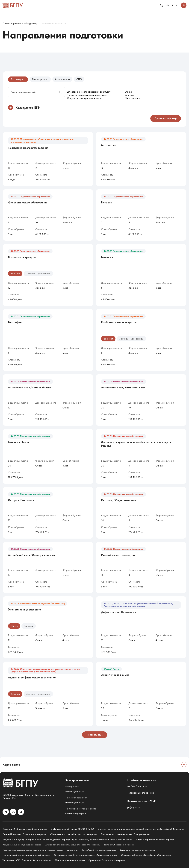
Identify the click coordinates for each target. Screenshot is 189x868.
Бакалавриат (18, 79)
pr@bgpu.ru (134, 807)
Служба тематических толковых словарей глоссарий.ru (72, 845)
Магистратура (40, 79)
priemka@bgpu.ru (74, 802)
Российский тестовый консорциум (99, 850)
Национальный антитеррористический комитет (26, 855)
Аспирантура (62, 79)
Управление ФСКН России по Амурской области (27, 860)
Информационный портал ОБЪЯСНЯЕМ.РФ (73, 829)
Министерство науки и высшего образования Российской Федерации (90, 860)
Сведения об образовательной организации (25, 829)
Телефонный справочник (141, 793)
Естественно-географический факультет (102, 92)
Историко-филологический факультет (102, 95)
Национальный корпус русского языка (22, 845)
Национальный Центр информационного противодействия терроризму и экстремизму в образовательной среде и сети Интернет (67, 839)
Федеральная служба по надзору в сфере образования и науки (86, 855)
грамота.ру (73, 850)
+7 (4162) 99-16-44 (137, 787)
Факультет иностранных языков (102, 98)
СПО (79, 79)
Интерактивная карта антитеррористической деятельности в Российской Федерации (141, 829)
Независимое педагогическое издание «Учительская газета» (33, 850)
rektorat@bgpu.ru (74, 791)
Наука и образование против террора (155, 839)
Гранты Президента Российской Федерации (25, 834)
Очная (133, 92)
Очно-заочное (133, 98)
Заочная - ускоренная (38, 274)
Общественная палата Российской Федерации (74, 834)
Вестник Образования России (119, 845)
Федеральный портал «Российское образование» (146, 855)
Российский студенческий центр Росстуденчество (126, 834)
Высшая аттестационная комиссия (137, 850)
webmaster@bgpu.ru (76, 814)
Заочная (133, 95)
